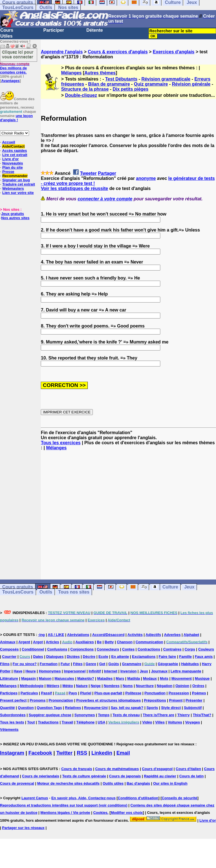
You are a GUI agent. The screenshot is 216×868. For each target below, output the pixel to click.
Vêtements (9, 730)
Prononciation (61, 700)
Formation (49, 664)
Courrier (9, 657)
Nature (82, 686)
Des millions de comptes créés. (15, 68)
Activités (135, 635)
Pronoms (38, 700)
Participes (9, 693)
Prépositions (155, 700)
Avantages (10, 81)
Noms (128, 686)
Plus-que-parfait (108, 693)
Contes (128, 649)
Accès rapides (14, 151)
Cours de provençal (17, 783)
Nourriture (145, 686)
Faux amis (204, 657)
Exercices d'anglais (174, 52)
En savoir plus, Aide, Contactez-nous (83, 798)
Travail (67, 722)
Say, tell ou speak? (127, 708)
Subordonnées (13, 715)
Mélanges (71, 73)
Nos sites (68, 7)
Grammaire (132, 664)
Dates (38, 657)
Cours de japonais (125, 776)
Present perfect (13, 700)
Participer (54, 30)
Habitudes (190, 664)
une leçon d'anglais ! (16, 118)
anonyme (146, 178)
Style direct (171, 708)
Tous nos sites (74, 592)
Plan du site (13, 167)
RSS (82, 753)
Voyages (193, 722)
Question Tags (49, 708)
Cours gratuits (18, 587)
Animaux (8, 642)
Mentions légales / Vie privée (65, 813)
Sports (152, 708)
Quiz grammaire (151, 84)
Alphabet (192, 635)
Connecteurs (108, 649)
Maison (45, 678)
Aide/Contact (13, 146)
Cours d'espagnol (157, 769)
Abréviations (78, 635)
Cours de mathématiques (117, 769)
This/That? (202, 715)
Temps (104, 715)
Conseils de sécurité (179, 798)
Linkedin (102, 753)
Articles (53, 642)
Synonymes (85, 715)
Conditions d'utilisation (138, 798)
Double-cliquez (81, 95)
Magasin (28, 678)
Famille (185, 657)
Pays (73, 693)
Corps (190, 649)
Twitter (64, 753)
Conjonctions (82, 649)
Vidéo (147, 722)
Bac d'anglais (138, 783)
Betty (109, 642)
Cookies (100, 813)
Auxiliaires (85, 642)
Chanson (125, 642)
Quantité (7, 708)
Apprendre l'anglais (62, 52)
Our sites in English (170, 783)
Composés (9, 649)
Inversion (129, 671)
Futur (65, 664)
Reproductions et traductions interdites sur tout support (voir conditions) (64, 805)
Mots (164, 678)
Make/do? (86, 678)
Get (102, 664)
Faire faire (167, 657)
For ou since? (25, 664)
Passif (46, 693)
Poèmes (199, 693)
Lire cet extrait (15, 155)
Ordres (198, 686)
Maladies (105, 678)
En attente (120, 657)
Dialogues (55, 657)
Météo (68, 686)
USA (101, 722)
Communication (149, 642)
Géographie (168, 664)
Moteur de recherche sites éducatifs (68, 783)
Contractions (149, 649)
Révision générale (191, 84)
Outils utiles (113, 783)
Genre (91, 664)
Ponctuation (155, 693)
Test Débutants (121, 79)
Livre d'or (11, 159)
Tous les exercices (61, 443)
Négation (165, 686)
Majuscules (64, 678)
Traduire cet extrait (19, 184)
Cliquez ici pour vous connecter (18, 54)
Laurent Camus (35, 798)
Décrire (89, 657)
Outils (46, 7)
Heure (31, 671)
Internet (111, 671)
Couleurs (206, 649)
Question (26, 708)
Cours (7, 30)
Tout (31, 722)
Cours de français (77, 769)
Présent (176, 700)
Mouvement (181, 678)
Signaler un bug (16, 180)
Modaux (150, 678)
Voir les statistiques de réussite (74, 188)
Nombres (112, 686)
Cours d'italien (188, 769)
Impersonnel (75, 671)
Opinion (182, 686)
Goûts (114, 664)
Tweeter (88, 173)
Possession (179, 693)
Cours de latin (191, 776)
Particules (29, 693)
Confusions (57, 649)
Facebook (40, 753)
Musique (202, 678)
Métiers (53, 686)
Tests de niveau (126, 715)
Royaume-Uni (96, 708)
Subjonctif (193, 708)
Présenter (194, 700)
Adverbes (172, 635)
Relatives (73, 708)
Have (18, 671)
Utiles (6, 36)
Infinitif (95, 671)
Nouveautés (13, 163)
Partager (107, 173)
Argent (24, 642)
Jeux (189, 587)
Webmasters (13, 188)
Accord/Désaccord (108, 635)
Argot (38, 642)
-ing (41, 635)
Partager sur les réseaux (23, 828)
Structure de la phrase (85, 89)
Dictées (73, 657)
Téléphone (85, 722)
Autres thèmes (100, 73)
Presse (8, 172)
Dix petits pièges (131, 89)
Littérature (9, 678)
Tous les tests (12, 722)
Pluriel (86, 693)
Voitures (175, 722)
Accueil (8, 142)
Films (5, 664)
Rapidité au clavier (160, 776)
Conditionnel (33, 649)
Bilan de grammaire (109, 84)
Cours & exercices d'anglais (118, 52)
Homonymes (50, 671)
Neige (95, 686)
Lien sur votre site (18, 193)
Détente (95, 30)
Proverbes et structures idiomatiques (109, 700)
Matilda (134, 678)
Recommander (15, 176)
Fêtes (78, 664)
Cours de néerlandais (40, 776)
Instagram (12, 753)
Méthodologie (32, 686)
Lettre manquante (186, 671)
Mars (120, 678)
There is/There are (159, 715)
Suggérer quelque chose (50, 715)
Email (123, 753)
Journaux (159, 671)
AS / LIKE (56, 635)
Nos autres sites (15, 218)
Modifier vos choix (127, 813)
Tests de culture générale (84, 776)
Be (99, 642)
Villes (160, 722)
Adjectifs (153, 635)
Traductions (48, 722)
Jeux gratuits (13, 214)
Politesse (133, 693)
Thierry (183, 715)
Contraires (172, 649)
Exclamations (144, 657)
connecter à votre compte (105, 199)
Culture (170, 587)
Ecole (103, 657)
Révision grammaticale (166, 79)
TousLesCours (18, 7)
